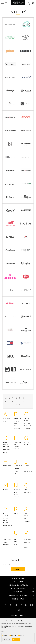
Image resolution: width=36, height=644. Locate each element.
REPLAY (16, 513)
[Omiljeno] (29, 3)
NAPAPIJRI (17, 490)
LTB (25, 468)
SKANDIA (27, 521)
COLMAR (27, 428)
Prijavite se (18, 569)
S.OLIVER (27, 513)
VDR (26, 537)
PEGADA (6, 523)
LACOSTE (27, 466)
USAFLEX (17, 544)
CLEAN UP (27, 426)
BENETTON (17, 418)
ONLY (26, 490)
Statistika (14, 635)
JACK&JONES (18, 466)
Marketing (23, 635)
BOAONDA (17, 428)
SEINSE (26, 516)
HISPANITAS (7, 466)
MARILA (6, 490)
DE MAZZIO (7, 447)
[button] (6, 3)
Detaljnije (4, 631)
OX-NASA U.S (28, 492)
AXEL (5, 421)
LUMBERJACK (29, 471)
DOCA (5, 452)
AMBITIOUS (7, 418)
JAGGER (16, 468)
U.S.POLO (17, 537)
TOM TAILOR (7, 540)
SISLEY (26, 519)
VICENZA (27, 542)
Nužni (6, 635)
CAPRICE (27, 423)
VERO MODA (28, 540)
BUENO (16, 431)
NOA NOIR (17, 497)
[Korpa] (33, 1)
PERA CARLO (7, 525)
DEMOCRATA (7, 449)
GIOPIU (26, 442)
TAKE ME (6, 537)
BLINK (16, 426)
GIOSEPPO (28, 445)
